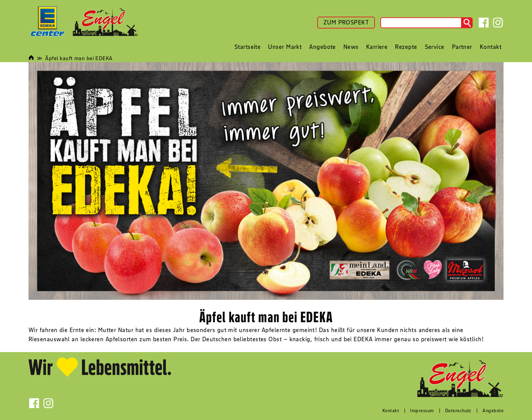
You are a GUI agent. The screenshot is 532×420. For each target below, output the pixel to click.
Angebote (493, 410)
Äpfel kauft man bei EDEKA (79, 58)
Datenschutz (458, 410)
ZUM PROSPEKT (346, 22)
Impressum (422, 410)
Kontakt (391, 410)
